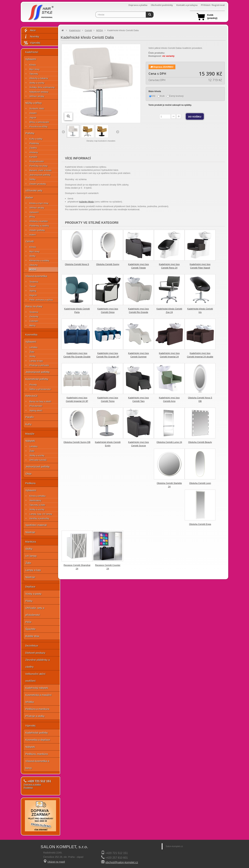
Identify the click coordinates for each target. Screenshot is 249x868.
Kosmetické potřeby (37, 379)
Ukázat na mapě (56, 862)
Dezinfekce (32, 646)
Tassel (33, 286)
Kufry (28, 424)
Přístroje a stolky (35, 716)
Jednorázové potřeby (40, 175)
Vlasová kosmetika (36, 276)
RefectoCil (31, 396)
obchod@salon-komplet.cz (122, 862)
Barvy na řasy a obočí (40, 401)
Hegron (33, 295)
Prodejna (28, 788)
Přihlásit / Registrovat (213, 5)
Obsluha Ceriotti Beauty (200, 442)
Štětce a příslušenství (40, 389)
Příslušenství (36, 406)
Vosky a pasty (33, 594)
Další (117, 132)
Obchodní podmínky (162, 5)
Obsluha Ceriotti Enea (200, 524)
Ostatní (33, 113)
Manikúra (31, 542)
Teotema (34, 282)
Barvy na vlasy (34, 306)
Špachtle (30, 629)
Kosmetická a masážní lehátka (38, 698)
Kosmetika (31, 335)
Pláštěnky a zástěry (39, 226)
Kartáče (33, 157)
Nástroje (30, 532)
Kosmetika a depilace (38, 740)
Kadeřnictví (32, 52)
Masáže (30, 434)
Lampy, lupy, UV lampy (41, 514)
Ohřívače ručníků (38, 460)
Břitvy (32, 217)
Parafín (30, 417)
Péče (28, 622)
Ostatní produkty (38, 184)
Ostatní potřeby (37, 230)
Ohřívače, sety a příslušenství (35, 611)
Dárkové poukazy (35, 653)
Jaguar (33, 118)
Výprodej (32, 43)
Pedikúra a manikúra (37, 709)
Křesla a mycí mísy (39, 203)
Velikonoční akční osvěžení (35, 677)
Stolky (32, 256)
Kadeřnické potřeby (37, 733)
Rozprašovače (37, 161)
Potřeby (30, 133)
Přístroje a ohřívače (39, 365)
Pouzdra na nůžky (38, 127)
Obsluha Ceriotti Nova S (77, 264)
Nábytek (30, 441)
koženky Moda (86, 202)
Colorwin (34, 321)
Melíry (32, 326)
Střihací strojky (37, 96)
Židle (32, 352)
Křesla (33, 65)
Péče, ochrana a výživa (41, 300)
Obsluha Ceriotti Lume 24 (169, 442)
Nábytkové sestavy (39, 92)
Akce (30, 30)
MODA (33, 269)
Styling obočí (36, 410)
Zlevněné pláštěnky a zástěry (38, 663)
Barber (29, 197)
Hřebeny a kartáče (39, 221)
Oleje (28, 474)
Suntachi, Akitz (37, 109)
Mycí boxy (34, 69)
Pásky (29, 601)
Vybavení (31, 59)
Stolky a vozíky (37, 83)
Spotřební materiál (36, 525)
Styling (33, 291)
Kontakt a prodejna (187, 5)
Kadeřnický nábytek (37, 688)
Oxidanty (34, 317)
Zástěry (33, 148)
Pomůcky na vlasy (38, 166)
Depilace (30, 587)
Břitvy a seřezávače (39, 122)
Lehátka (33, 347)
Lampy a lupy (36, 361)
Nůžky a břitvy (34, 103)
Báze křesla (155, 91)
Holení (33, 235)
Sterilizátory (35, 500)
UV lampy (31, 556)
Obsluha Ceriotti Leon (200, 483)
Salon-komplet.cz (174, 846)
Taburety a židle (37, 505)
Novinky (31, 37)
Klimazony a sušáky (39, 260)
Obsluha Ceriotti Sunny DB (77, 442)
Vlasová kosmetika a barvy (37, 764)
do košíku (195, 116)
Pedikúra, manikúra (37, 754)
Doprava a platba (138, 5)
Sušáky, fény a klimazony (42, 87)
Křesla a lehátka (37, 496)
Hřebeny (34, 152)
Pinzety (33, 385)
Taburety (34, 74)
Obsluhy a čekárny (39, 78)
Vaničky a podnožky (39, 518)
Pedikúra (30, 483)
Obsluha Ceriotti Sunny (108, 264)
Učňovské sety (34, 190)
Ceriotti (30, 241)
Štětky (33, 179)
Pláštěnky (34, 143)
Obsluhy (34, 265)
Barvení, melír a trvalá (40, 170)
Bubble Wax (32, 636)
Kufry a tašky (36, 139)
